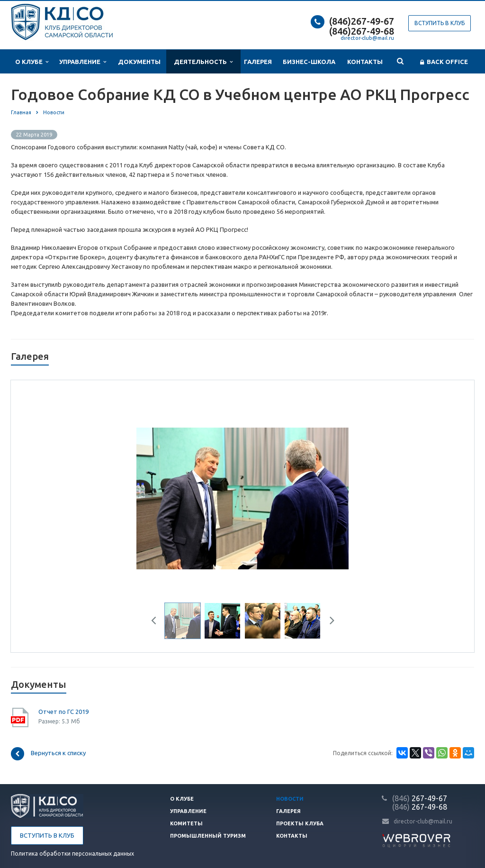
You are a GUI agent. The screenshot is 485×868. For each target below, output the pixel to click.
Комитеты (186, 823)
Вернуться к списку (48, 754)
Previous (157, 622)
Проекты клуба (300, 823)
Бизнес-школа (309, 62)
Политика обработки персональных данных (72, 854)
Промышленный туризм (208, 836)
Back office (444, 62)
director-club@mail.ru (367, 38)
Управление (83, 62)
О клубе (32, 62)
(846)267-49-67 (362, 21)
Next (329, 622)
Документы (139, 62)
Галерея (258, 62)
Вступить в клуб (440, 23)
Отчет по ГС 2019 (63, 712)
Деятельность (203, 62)
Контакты (365, 62)
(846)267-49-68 (362, 31)
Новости (290, 799)
